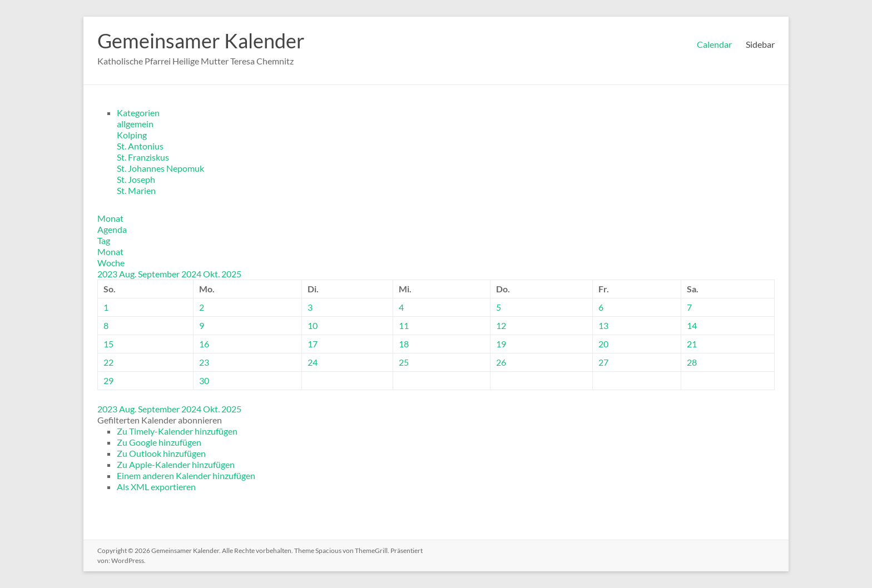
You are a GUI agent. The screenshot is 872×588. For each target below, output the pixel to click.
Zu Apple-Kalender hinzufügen (176, 464)
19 (501, 344)
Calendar (714, 44)
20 (603, 344)
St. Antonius (140, 146)
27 (603, 362)
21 (692, 344)
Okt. (212, 274)
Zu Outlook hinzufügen (161, 453)
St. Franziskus (143, 157)
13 (603, 325)
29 (108, 380)
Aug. (128, 274)
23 (204, 362)
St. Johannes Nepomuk (160, 168)
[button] (160, 420)
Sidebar (760, 44)
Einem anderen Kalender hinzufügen (186, 475)
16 (204, 344)
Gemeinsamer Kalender (201, 41)
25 (404, 362)
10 (313, 325)
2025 (231, 274)
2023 (108, 274)
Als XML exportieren (156, 487)
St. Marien (136, 190)
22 (108, 362)
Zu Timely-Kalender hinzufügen (177, 431)
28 (692, 362)
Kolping (132, 135)
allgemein (135, 124)
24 (313, 362)
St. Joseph (136, 179)
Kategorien (138, 113)
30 (204, 380)
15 (108, 344)
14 (692, 325)
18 (404, 344)
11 (404, 325)
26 (501, 362)
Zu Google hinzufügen (159, 442)
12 (501, 325)
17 (313, 344)
